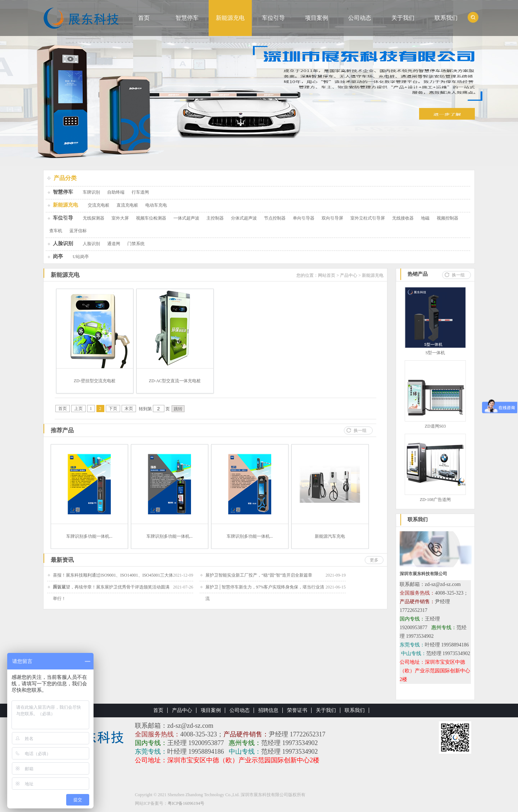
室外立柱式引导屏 (368, 218)
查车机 (56, 231)
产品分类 (65, 178)
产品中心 (349, 275)
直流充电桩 (127, 205)
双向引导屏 (332, 218)
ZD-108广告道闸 (435, 500)
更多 (374, 560)
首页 (144, 18)
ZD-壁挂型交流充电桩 (95, 381)
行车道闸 (140, 192)
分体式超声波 (244, 218)
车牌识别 (91, 192)
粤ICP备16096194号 (186, 803)
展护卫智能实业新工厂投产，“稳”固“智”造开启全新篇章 (259, 575)
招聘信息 (268, 710)
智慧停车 (187, 18)
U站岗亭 (81, 257)
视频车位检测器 (151, 218)
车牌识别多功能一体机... (89, 536)
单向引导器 (304, 218)
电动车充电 (156, 205)
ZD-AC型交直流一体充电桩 (175, 381)
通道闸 (114, 244)
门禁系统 (136, 244)
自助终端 (116, 192)
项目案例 (317, 18)
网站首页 (327, 275)
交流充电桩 (99, 205)
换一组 (360, 430)
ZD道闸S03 (435, 426)
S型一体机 (435, 353)
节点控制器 (275, 218)
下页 (113, 409)
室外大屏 (120, 218)
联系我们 (446, 18)
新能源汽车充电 (330, 536)
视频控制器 (447, 218)
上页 (78, 409)
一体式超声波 (186, 218)
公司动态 (360, 18)
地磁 (425, 218)
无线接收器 (403, 218)
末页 (129, 409)
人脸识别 (63, 243)
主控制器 (215, 218)
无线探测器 (94, 218)
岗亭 (58, 256)
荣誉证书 (297, 710)
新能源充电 (230, 18)
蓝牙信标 (78, 231)
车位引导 (273, 18)
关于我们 (403, 18)
